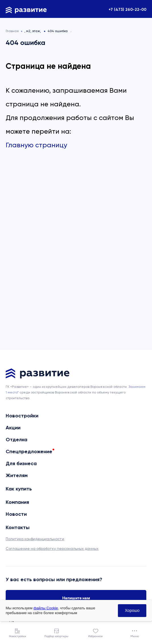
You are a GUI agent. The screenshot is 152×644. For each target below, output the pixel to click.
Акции (13, 428)
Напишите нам (76, 598)
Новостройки (22, 416)
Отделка (16, 440)
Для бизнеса (21, 463)
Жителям (17, 475)
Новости (16, 514)
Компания (17, 502)
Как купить (19, 489)
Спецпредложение (29, 452)
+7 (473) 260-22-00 (127, 10)
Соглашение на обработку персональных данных (52, 549)
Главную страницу (36, 145)
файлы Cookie (46, 608)
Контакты (18, 527)
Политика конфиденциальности (35, 539)
